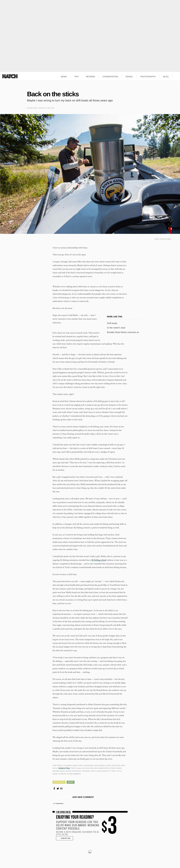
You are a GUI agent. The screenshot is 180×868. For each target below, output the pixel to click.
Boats (71, 782)
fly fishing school (99, 560)
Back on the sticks (53, 94)
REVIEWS (91, 77)
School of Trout (64, 768)
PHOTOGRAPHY (148, 77)
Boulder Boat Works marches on (123, 332)
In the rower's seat (116, 328)
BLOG (166, 77)
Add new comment (83, 797)
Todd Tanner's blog (61, 797)
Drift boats (112, 323)
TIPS (76, 77)
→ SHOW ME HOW (64, 838)
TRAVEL (129, 77)
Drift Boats (59, 782)
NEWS (64, 77)
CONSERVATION (110, 77)
